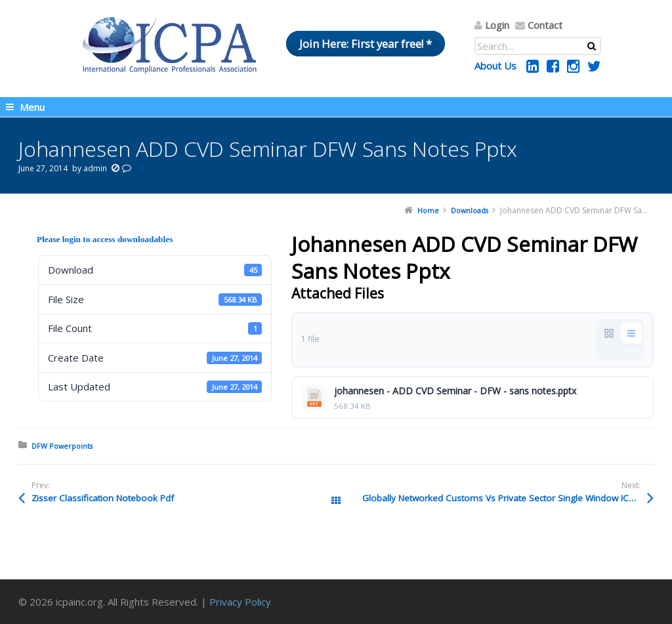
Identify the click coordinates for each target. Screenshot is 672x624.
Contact (545, 25)
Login (497, 25)
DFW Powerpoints (62, 446)
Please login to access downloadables (105, 239)
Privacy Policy (240, 602)
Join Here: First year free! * (366, 44)
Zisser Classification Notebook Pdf (103, 498)
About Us (495, 66)
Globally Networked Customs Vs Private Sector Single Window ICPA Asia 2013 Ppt (508, 498)
